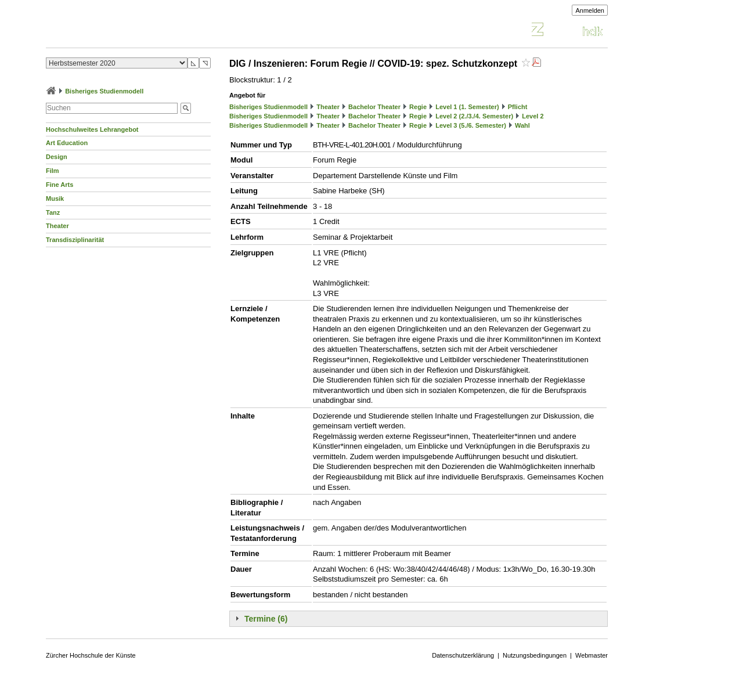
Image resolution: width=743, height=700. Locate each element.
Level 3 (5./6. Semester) (471, 125)
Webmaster (591, 655)
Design (57, 157)
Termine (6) (266, 619)
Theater (57, 226)
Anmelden (590, 10)
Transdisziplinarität (75, 240)
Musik (55, 199)
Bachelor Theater (374, 107)
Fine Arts (59, 185)
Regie (418, 107)
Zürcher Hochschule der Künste (91, 655)
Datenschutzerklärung (463, 655)
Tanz (53, 212)
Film (53, 171)
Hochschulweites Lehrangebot (92, 129)
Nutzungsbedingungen (535, 655)
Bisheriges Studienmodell (104, 91)
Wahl (522, 125)
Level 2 (533, 116)
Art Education (67, 143)
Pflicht (518, 107)
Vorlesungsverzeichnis (131, 31)
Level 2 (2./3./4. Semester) (474, 116)
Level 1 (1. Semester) (467, 107)
